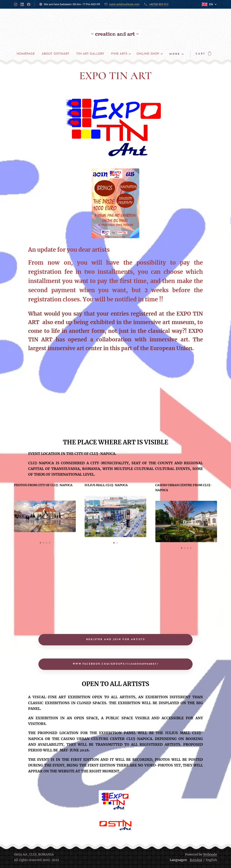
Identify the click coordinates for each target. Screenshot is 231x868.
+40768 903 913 (159, 4)
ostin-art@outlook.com (124, 4)
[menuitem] (35, 54)
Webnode (210, 854)
